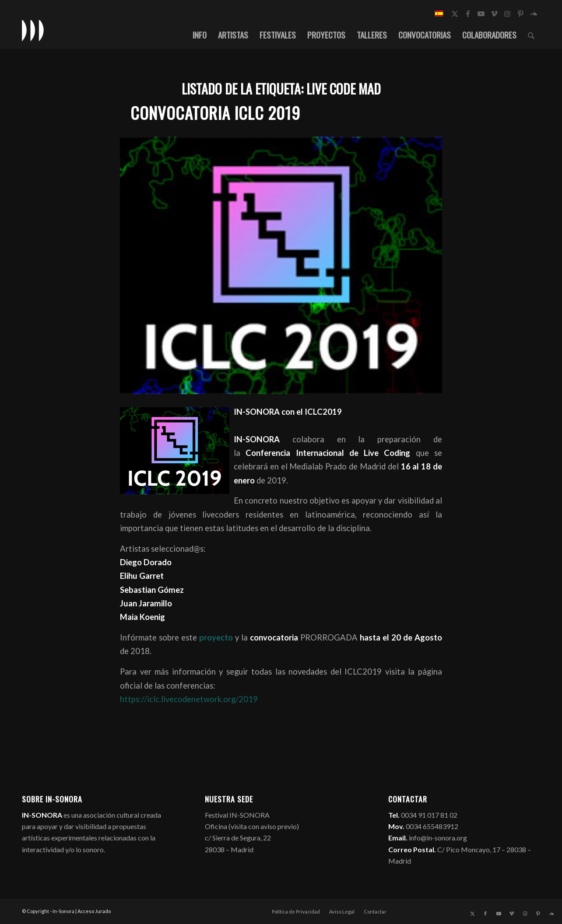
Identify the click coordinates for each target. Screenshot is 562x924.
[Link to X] (455, 14)
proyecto (215, 637)
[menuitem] (200, 35)
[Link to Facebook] (468, 14)
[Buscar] (531, 35)
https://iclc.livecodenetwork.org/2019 (189, 699)
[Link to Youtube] (481, 14)
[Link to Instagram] (507, 14)
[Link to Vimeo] (494, 14)
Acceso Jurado (94, 911)
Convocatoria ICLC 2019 (215, 113)
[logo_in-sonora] (33, 30)
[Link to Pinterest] (520, 14)
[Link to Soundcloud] (534, 14)
